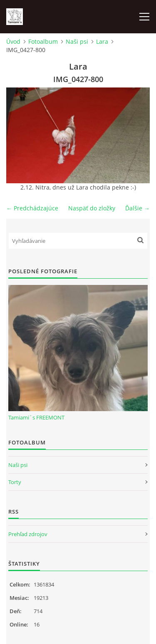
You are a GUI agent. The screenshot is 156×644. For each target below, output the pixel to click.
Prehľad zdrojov (28, 534)
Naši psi (77, 41)
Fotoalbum (43, 41)
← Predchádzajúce (32, 208)
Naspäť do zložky (92, 208)
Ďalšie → (137, 208)
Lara (102, 41)
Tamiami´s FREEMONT (36, 417)
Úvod (13, 41)
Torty (15, 482)
